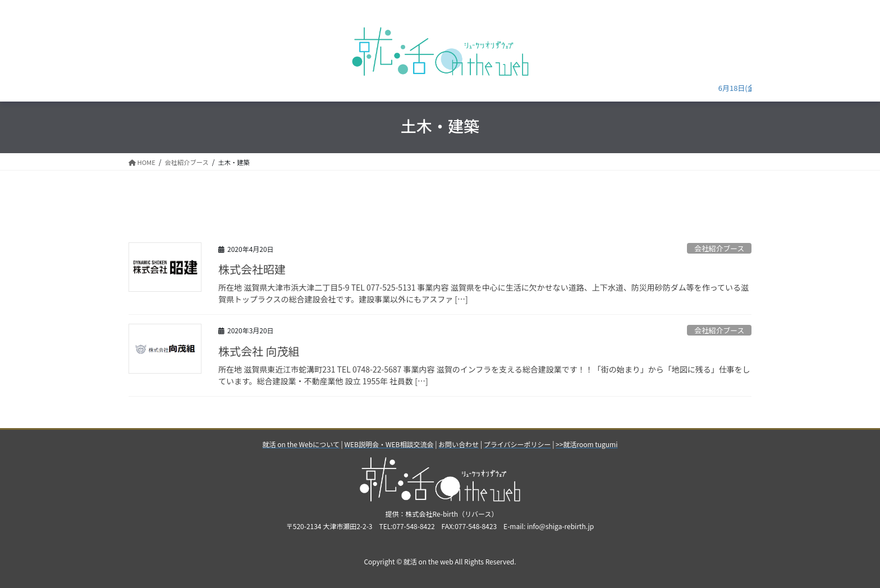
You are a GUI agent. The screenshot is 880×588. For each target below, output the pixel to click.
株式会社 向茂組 (259, 351)
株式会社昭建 (252, 269)
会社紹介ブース (719, 248)
